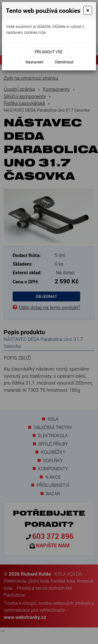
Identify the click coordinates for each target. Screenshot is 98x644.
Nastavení (34, 62)
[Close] (88, 10)
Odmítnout (64, 62)
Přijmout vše (49, 52)
